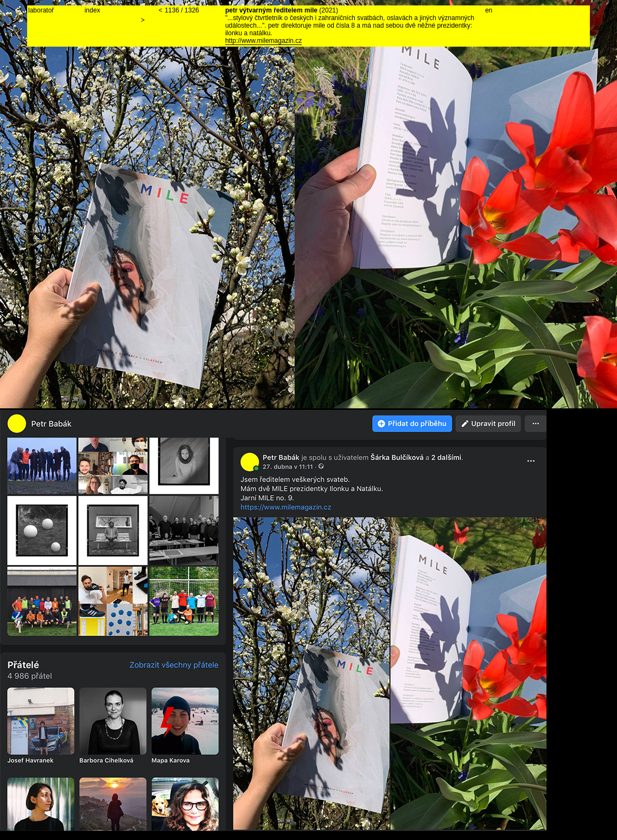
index (93, 10)
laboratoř (41, 10)
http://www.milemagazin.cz (263, 41)
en (489, 10)
